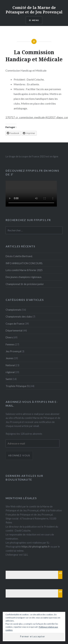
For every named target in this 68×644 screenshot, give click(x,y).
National (10, 365)
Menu (35, 20)
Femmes (10, 344)
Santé (9, 379)
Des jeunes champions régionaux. (24, 277)
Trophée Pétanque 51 (18, 386)
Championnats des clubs (19, 317)
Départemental (14, 331)
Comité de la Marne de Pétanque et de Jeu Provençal (34, 10)
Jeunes (9, 358)
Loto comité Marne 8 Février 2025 (24, 270)
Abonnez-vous (19, 455)
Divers (9, 337)
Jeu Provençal (13, 351)
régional (10, 372)
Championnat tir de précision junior (25, 284)
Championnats (13, 310)
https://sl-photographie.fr (36, 547)
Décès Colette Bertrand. (19, 256)
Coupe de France (15, 324)
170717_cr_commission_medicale (25, 117)
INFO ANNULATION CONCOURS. (24, 263)
